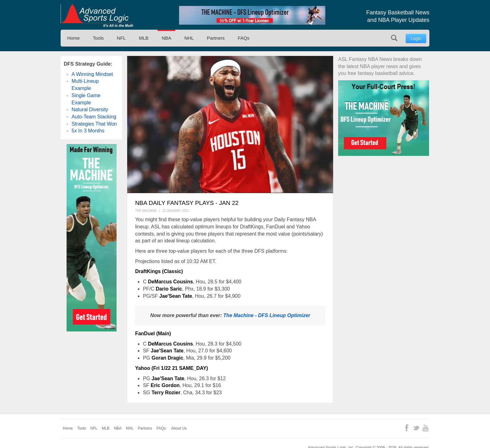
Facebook (407, 428)
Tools (98, 38)
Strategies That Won (94, 124)
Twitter (416, 428)
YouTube (425, 428)
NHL (189, 38)
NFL (121, 38)
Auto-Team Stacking (94, 117)
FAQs (244, 38)
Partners (216, 38)
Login (416, 38)
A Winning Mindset (92, 74)
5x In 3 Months (88, 131)
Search (394, 38)
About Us (179, 428)
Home (73, 38)
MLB (144, 38)
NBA (166, 38)
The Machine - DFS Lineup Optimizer (267, 315)
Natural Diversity (90, 110)
